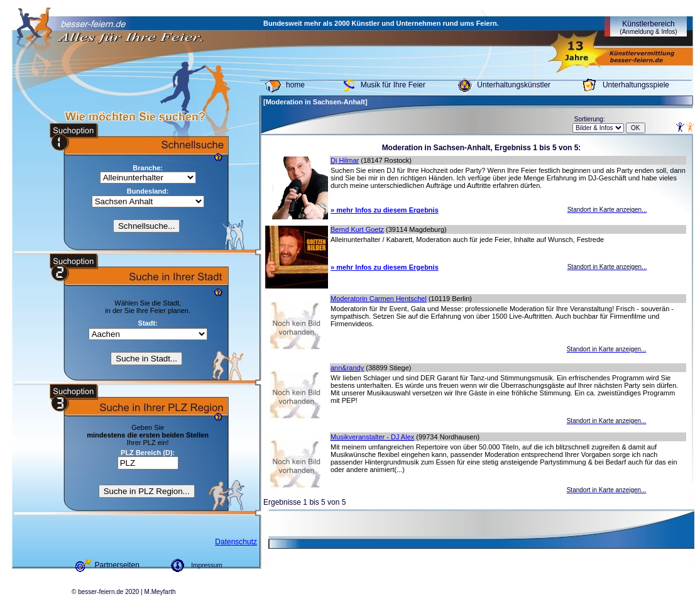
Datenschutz (236, 542)
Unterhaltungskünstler (514, 85)
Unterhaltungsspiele (636, 85)
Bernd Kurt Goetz (357, 229)
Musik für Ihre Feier (393, 85)
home (295, 85)
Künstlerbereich (648, 27)
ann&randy (347, 368)
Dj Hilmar (345, 160)
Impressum (206, 565)
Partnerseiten (117, 565)
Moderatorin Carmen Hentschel (379, 299)
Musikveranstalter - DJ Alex (372, 437)
